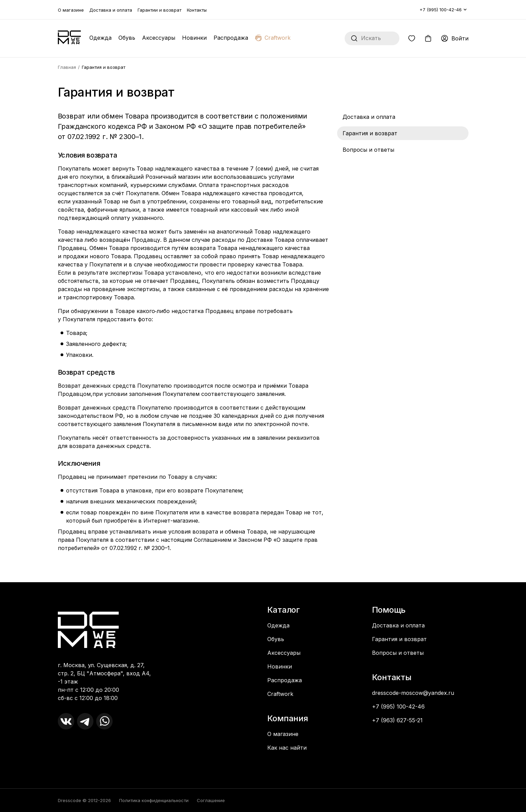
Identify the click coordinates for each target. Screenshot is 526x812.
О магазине (71, 10)
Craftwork (273, 38)
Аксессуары (159, 38)
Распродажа (231, 38)
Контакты (197, 10)
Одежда (100, 38)
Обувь (127, 38)
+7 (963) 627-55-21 (397, 720)
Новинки (194, 38)
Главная (67, 67)
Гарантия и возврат (370, 133)
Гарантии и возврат (159, 10)
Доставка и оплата (111, 10)
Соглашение (211, 800)
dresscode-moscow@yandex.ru (413, 693)
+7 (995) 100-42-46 (441, 10)
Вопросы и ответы (368, 150)
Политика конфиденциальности (154, 800)
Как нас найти (287, 748)
